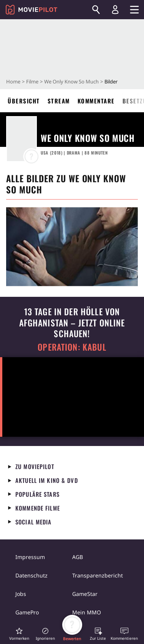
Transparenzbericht (98, 575)
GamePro (27, 612)
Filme (32, 82)
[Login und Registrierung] (115, 10)
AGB (78, 557)
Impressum (30, 557)
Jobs (21, 594)
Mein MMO (87, 612)
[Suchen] (96, 10)
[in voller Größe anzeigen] (72, 247)
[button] (19, 634)
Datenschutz (31, 575)
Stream (59, 101)
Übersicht (24, 101)
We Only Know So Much (71, 82)
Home (13, 82)
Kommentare (96, 101)
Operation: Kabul (72, 347)
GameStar (85, 594)
